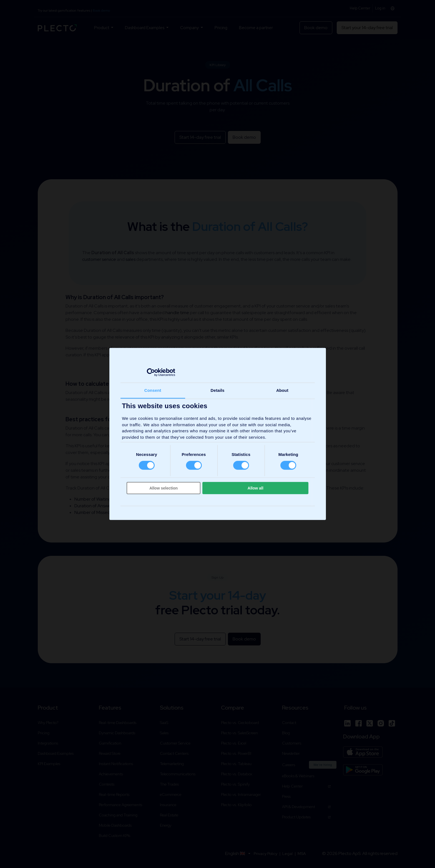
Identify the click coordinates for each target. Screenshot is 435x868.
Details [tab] (218, 390)
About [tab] (282, 390)
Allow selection (164, 488)
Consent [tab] (153, 390)
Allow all (256, 488)
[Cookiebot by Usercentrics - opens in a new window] (151, 372)
